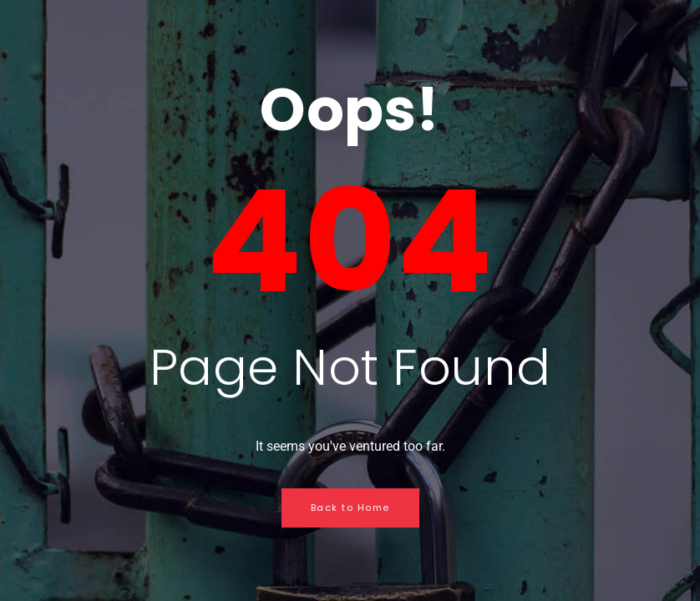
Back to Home (350, 508)
